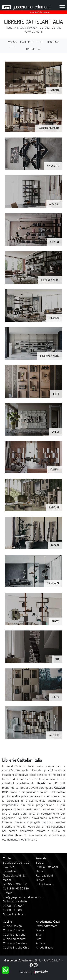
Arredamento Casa (26, 28)
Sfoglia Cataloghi (47, 867)
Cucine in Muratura (15, 943)
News (39, 871)
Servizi (40, 863)
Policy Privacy (45, 884)
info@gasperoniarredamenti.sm (23, 897)
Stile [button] (40, 42)
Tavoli (40, 935)
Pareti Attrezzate (46, 926)
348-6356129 (19, 889)
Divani (40, 930)
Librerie (44, 28)
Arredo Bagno (45, 948)
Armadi (40, 943)
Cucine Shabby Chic (16, 948)
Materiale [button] (27, 42)
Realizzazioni (44, 876)
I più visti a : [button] (34, 49)
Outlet (40, 880)
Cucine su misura (14, 939)
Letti (39, 939)
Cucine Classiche (14, 935)
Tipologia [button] (53, 42)
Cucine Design (12, 926)
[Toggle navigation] (62, 7)
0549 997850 (18, 884)
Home (9, 28)
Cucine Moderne (13, 930)
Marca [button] (12, 42)
